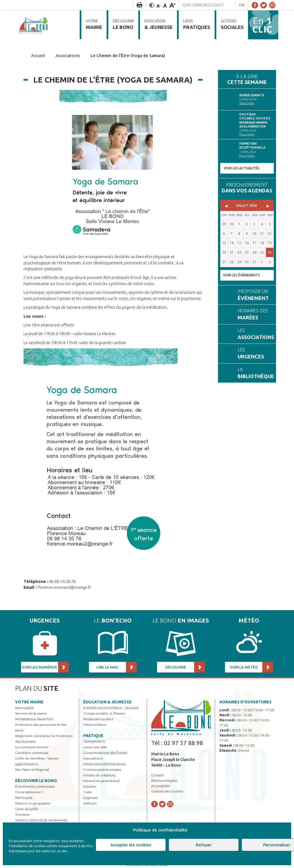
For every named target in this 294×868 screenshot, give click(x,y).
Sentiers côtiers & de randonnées (41, 820)
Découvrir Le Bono (36, 781)
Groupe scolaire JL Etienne (104, 713)
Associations (93, 758)
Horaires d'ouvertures (245, 702)
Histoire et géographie (33, 803)
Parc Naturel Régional (32, 770)
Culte (88, 792)
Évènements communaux (35, 786)
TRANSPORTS (94, 741)
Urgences (91, 798)
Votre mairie (29, 702)
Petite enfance (95, 725)
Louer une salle (95, 747)
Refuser (204, 845)
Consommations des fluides (105, 753)
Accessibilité (161, 786)
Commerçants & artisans (102, 770)
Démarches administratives (104, 764)
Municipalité (25, 708)
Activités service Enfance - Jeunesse (111, 708)
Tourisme (22, 814)
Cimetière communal (32, 753)
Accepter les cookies (131, 845)
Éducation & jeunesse (107, 702)
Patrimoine (24, 798)
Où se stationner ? (29, 792)
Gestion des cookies (167, 791)
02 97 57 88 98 (183, 743)
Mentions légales (164, 780)
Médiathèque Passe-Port (34, 719)
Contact (158, 775)
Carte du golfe (27, 809)
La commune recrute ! (32, 747)
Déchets (90, 786)
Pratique (93, 736)
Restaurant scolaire (98, 719)
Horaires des (254, 315)
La (256, 373)
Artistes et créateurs (99, 775)
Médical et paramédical (101, 781)
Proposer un (254, 295)
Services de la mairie (31, 713)
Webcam (90, 803)
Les (256, 334)
